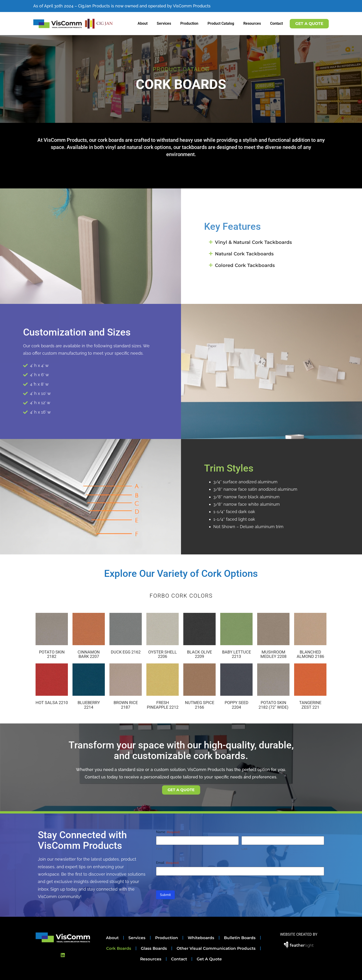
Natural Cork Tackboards (244, 254)
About (143, 23)
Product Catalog (221, 23)
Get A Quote (209, 959)
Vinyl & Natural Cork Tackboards (253, 242)
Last (244, 849)
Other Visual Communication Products (216, 948)
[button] (271, 242)
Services (164, 23)
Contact (276, 23)
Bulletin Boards (240, 938)
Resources (252, 23)
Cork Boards (119, 948)
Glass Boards (154, 948)
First (159, 849)
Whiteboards (201, 938)
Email (167, 863)
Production (189, 23)
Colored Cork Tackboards (245, 265)
